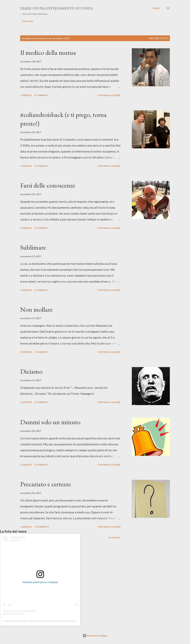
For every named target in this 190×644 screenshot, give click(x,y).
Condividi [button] (26, 95)
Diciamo (31, 371)
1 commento (42, 527)
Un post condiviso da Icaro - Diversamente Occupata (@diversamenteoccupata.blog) (42, 621)
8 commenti (41, 95)
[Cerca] (156, 8)
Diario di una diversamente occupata (57, 8)
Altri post (115, 538)
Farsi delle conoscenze (48, 185)
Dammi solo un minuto (50, 422)
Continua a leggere (109, 95)
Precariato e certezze (46, 484)
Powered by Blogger (95, 636)
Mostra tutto (159, 38)
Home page (28, 21)
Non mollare (36, 309)
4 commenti (41, 166)
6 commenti (41, 228)
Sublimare (33, 247)
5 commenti (41, 352)
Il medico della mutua (48, 52)
